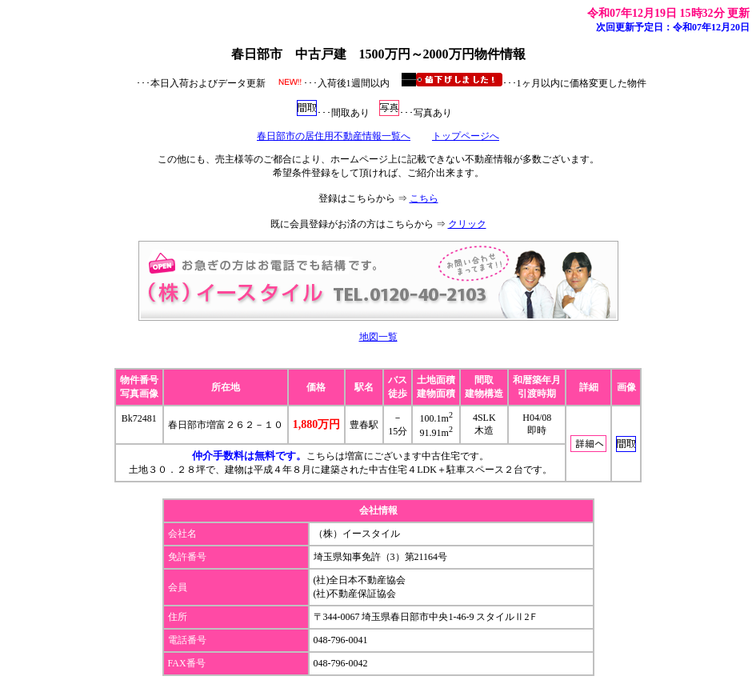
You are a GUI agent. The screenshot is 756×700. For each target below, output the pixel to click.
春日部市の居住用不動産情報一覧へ (334, 136)
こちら (424, 198)
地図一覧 (378, 337)
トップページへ (466, 136)
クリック (467, 224)
